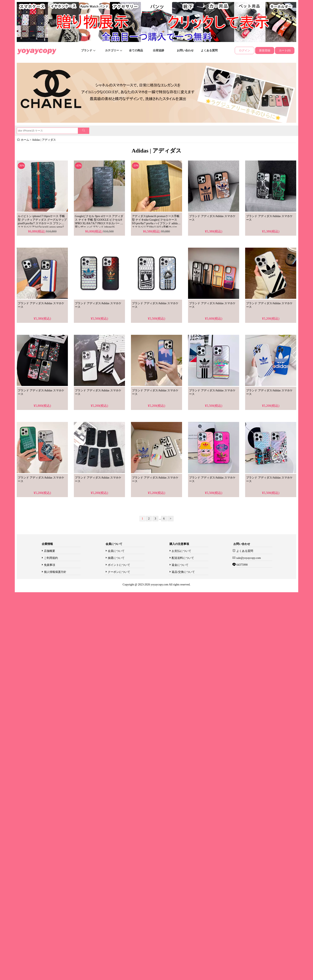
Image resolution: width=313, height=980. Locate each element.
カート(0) (285, 50)
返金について (180, 565)
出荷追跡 (158, 50)
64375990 (242, 565)
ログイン (245, 50)
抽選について (116, 558)
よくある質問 (209, 50)
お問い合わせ (185, 50)
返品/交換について (183, 572)
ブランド (88, 50)
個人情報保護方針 (55, 572)
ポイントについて (119, 565)
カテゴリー (114, 50)
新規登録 (265, 50)
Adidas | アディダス (44, 140)
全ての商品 (136, 50)
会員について (116, 551)
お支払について (181, 551)
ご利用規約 (51, 558)
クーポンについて (119, 572)
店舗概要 (50, 551)
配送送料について (183, 558)
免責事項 (50, 565)
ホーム (25, 140)
